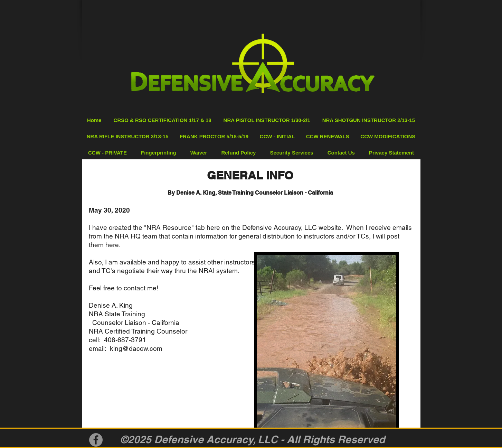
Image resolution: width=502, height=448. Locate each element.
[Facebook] (96, 440)
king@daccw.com (136, 348)
